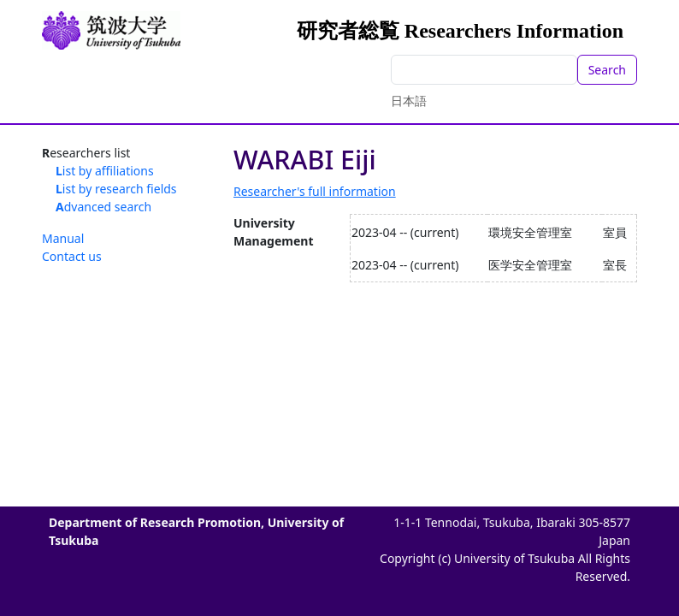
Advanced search (103, 207)
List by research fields (116, 189)
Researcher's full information (315, 191)
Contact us (72, 256)
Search (607, 70)
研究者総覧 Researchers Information (460, 31)
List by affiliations (105, 171)
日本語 (409, 101)
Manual (63, 238)
